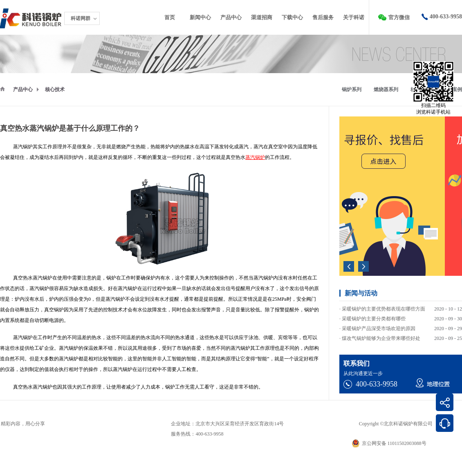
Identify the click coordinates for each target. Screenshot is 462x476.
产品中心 (23, 89)
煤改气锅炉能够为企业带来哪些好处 (381, 340)
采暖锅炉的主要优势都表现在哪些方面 (384, 310)
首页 (170, 17)
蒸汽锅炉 (255, 157)
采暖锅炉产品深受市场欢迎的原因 (379, 330)
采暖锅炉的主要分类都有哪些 (374, 320)
